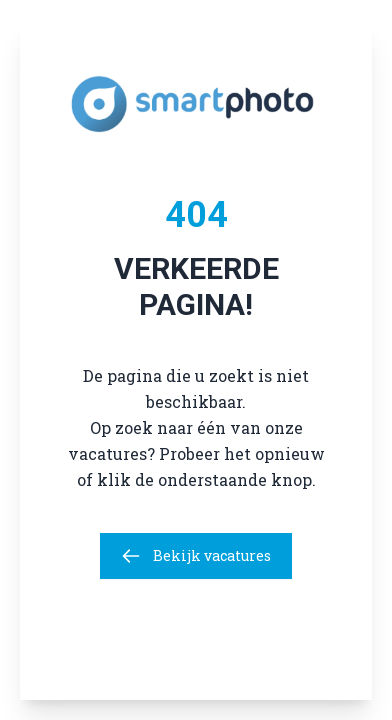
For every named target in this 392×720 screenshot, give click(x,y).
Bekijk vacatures (196, 556)
